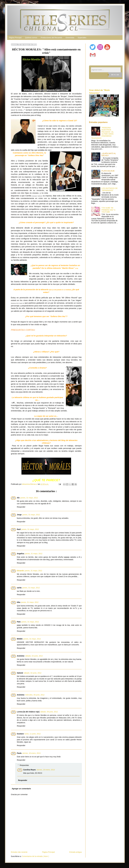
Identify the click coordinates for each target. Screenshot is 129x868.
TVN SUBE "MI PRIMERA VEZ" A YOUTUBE (108, 210)
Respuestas (24, 765)
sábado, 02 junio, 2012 (34, 656)
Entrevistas (70, 38)
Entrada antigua (75, 852)
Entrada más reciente (19, 852)
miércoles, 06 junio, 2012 (35, 695)
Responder (21, 507)
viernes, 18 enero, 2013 (31, 753)
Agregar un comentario (21, 789)
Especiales (82, 38)
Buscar (115, 75)
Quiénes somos (31, 38)
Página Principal (15, 38)
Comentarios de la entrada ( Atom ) (35, 856)
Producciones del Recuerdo (51, 38)
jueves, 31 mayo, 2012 (29, 498)
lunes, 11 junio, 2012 (33, 734)
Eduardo (20, 571)
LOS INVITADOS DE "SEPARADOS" (110, 189)
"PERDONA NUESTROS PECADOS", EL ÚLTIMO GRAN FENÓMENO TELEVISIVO (102, 133)
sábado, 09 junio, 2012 (49, 712)
